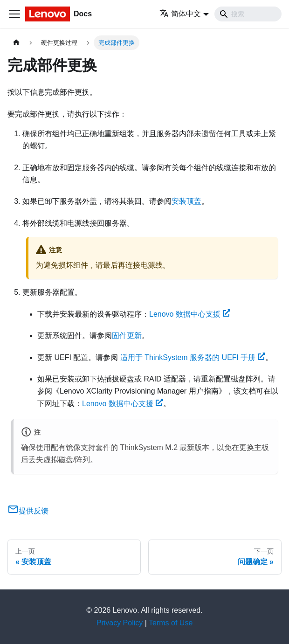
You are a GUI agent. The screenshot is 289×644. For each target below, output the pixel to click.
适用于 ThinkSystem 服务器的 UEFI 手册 (193, 357)
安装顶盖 (186, 201)
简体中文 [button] (180, 14)
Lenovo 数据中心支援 (190, 314)
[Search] (248, 14)
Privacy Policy (120, 623)
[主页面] (16, 43)
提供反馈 (28, 511)
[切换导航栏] (14, 14)
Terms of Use (171, 623)
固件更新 (127, 336)
